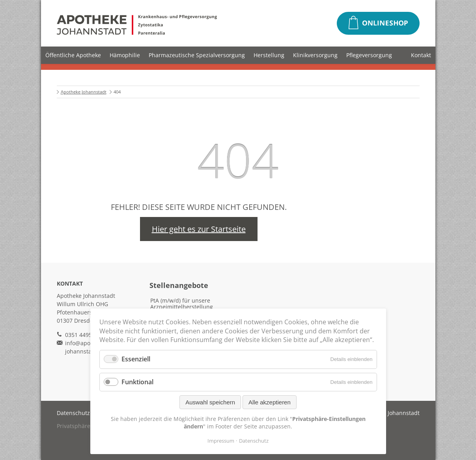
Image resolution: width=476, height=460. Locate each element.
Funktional (137, 382)
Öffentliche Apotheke (73, 55)
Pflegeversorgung (369, 55)
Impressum (221, 441)
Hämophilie (125, 55)
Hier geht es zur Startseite (199, 229)
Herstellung (269, 55)
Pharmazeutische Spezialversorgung (197, 55)
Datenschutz (73, 413)
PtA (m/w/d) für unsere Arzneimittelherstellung (182, 304)
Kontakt (421, 55)
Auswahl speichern (210, 402)
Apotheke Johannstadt (84, 92)
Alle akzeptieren (270, 402)
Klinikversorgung (315, 55)
